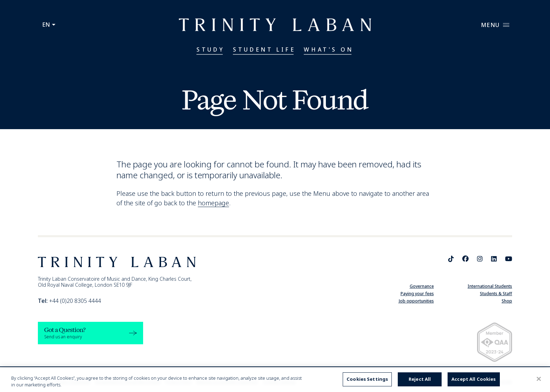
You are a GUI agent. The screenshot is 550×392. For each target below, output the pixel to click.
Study (210, 49)
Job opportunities (416, 301)
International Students (490, 286)
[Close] (539, 379)
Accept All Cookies (474, 379)
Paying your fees (417, 294)
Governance (422, 286)
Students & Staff (496, 294)
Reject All (420, 379)
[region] (275, 380)
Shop (507, 301)
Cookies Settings (367, 379)
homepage (213, 203)
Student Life (264, 49)
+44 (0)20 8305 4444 (69, 301)
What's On (328, 49)
